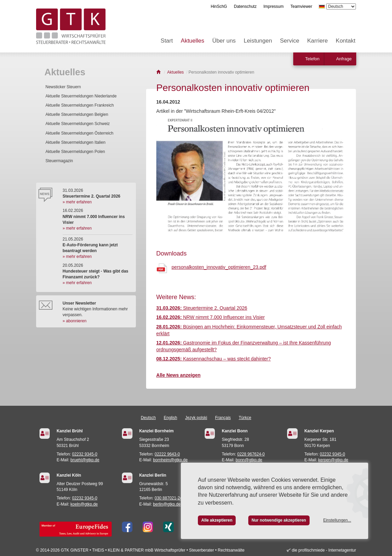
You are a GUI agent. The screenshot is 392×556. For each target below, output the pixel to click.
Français (223, 418)
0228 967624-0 (251, 454)
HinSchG (219, 6)
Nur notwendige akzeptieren (279, 520)
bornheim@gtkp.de (170, 460)
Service (290, 41)
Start (167, 41)
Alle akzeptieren (217, 520)
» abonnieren (75, 321)
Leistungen (258, 41)
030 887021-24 (168, 498)
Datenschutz (245, 6)
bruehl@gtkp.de (85, 460)
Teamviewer (301, 6)
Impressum (273, 6)
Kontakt (346, 41)
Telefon (312, 59)
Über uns (224, 41)
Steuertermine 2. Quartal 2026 (202, 308)
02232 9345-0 (85, 454)
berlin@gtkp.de (167, 504)
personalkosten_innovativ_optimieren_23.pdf (219, 267)
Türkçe (245, 418)
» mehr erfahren (77, 202)
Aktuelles (193, 41)
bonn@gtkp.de (249, 460)
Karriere (317, 41)
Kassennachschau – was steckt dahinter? (214, 359)
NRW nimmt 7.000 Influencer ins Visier (211, 317)
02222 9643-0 (167, 454)
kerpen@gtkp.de (333, 460)
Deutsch (148, 418)
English (170, 418)
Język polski (196, 418)
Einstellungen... (337, 520)
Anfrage (344, 59)
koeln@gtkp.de (84, 504)
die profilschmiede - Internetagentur (324, 550)
